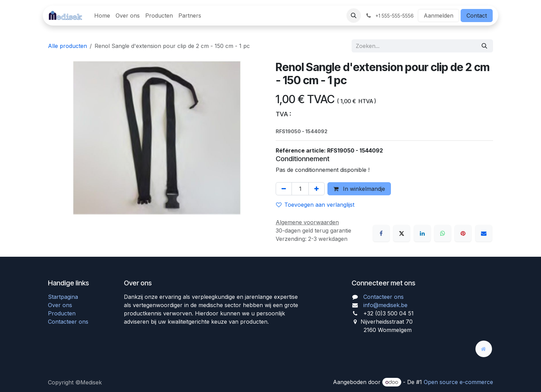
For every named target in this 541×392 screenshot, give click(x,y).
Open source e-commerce (458, 382)
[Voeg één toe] (317, 189)
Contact (477, 16)
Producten (62, 313)
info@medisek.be (385, 305)
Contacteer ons (68, 322)
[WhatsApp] (443, 233)
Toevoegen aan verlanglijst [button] (315, 205)
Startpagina (63, 297)
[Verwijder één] (284, 189)
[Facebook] (381, 233)
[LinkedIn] (422, 233)
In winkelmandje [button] (359, 189)
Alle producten (67, 46)
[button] (354, 16)
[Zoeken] (484, 46)
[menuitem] (102, 16)
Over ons (60, 305)
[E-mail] (484, 233)
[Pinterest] (463, 233)
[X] (402, 233)
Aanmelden (439, 16)
